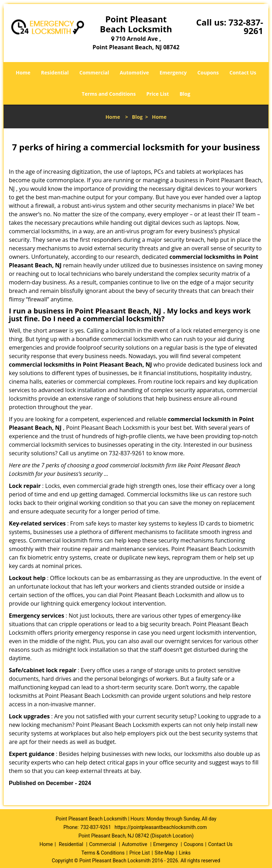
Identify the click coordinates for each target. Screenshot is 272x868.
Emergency (173, 73)
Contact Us (243, 73)
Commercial (94, 73)
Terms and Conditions (109, 94)
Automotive (134, 73)
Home (23, 73)
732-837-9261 (246, 26)
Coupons (208, 73)
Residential (55, 73)
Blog (185, 94)
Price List (158, 94)
